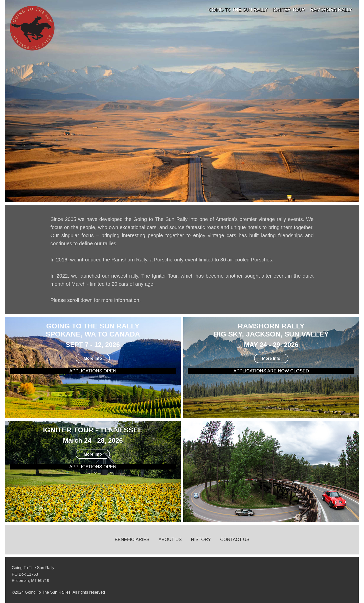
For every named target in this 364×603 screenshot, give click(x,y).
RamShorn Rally (331, 10)
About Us (170, 540)
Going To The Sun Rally (238, 10)
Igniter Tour (289, 10)
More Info (93, 358)
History (201, 540)
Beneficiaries (132, 540)
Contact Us (235, 540)
